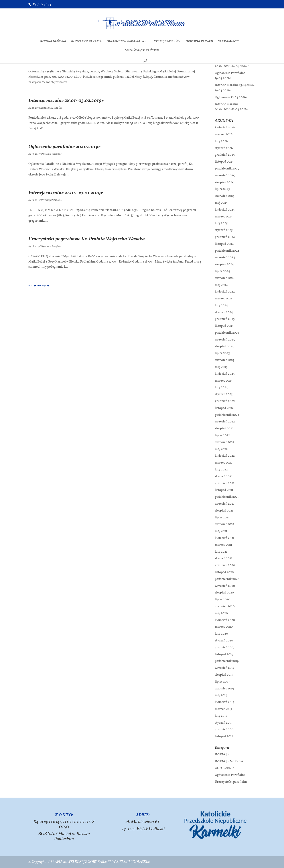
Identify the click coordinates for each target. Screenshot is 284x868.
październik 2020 (227, 579)
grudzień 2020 (225, 565)
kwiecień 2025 (225, 210)
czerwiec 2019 (224, 689)
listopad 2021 (224, 490)
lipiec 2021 (222, 518)
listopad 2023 (224, 326)
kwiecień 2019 (224, 702)
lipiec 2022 (222, 435)
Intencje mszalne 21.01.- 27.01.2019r (66, 193)
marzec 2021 (223, 545)
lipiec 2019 (222, 682)
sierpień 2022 (224, 429)
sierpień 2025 (224, 182)
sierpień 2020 (224, 593)
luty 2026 (221, 141)
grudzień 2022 (225, 401)
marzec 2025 (224, 217)
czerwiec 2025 (224, 196)
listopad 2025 (224, 162)
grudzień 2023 (225, 319)
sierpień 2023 (224, 347)
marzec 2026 (224, 134)
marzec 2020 (224, 627)
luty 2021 (221, 552)
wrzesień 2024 (225, 258)
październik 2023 (227, 333)
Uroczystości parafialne (231, 782)
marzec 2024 (224, 299)
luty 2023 (221, 387)
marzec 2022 (224, 463)
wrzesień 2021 (225, 504)
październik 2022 (227, 415)
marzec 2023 (224, 381)
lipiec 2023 (222, 353)
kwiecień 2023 (225, 374)
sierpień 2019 (224, 675)
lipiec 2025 (222, 189)
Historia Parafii (199, 42)
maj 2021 (221, 531)
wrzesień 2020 (225, 586)
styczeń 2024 (224, 312)
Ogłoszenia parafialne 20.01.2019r (64, 147)
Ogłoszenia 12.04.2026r (231, 97)
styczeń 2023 (224, 394)
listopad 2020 (224, 572)
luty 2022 (221, 470)
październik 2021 (227, 497)
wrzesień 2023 (225, 340)
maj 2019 (221, 695)
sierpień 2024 (224, 264)
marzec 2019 (223, 709)
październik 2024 (227, 251)
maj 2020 (221, 613)
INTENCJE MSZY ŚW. (166, 42)
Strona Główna (53, 42)
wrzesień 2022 (225, 422)
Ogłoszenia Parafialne (127, 42)
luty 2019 (221, 716)
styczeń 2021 (224, 558)
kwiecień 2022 (225, 456)
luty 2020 (221, 634)
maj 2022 (221, 449)
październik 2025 (227, 169)
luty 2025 (221, 223)
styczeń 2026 (224, 148)
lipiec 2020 (222, 600)
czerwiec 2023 (225, 360)
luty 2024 (221, 306)
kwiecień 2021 (225, 538)
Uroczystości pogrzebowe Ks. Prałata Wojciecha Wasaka (87, 239)
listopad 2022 (224, 408)
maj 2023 (221, 367)
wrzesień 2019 (225, 668)
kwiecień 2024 (225, 292)
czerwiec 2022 (225, 442)
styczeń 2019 (224, 723)
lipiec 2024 (222, 271)
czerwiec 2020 (225, 606)
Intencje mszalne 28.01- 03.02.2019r (66, 101)
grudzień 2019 (225, 648)
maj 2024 (221, 285)
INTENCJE (222, 755)
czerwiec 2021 (224, 524)
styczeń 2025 (224, 230)
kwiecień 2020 (225, 620)
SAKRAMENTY (228, 42)
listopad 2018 (224, 736)
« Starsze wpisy (39, 286)
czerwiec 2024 (225, 278)
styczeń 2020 (224, 641)
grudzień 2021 (225, 483)
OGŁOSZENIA (225, 768)
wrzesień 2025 (225, 176)
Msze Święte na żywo (142, 51)
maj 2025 (221, 203)
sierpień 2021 (224, 511)
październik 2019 (227, 661)
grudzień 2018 (225, 730)
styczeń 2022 (224, 477)
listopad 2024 (224, 244)
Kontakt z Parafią (86, 42)
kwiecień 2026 (225, 128)
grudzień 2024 (225, 237)
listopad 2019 (224, 654)
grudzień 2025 (225, 155)
